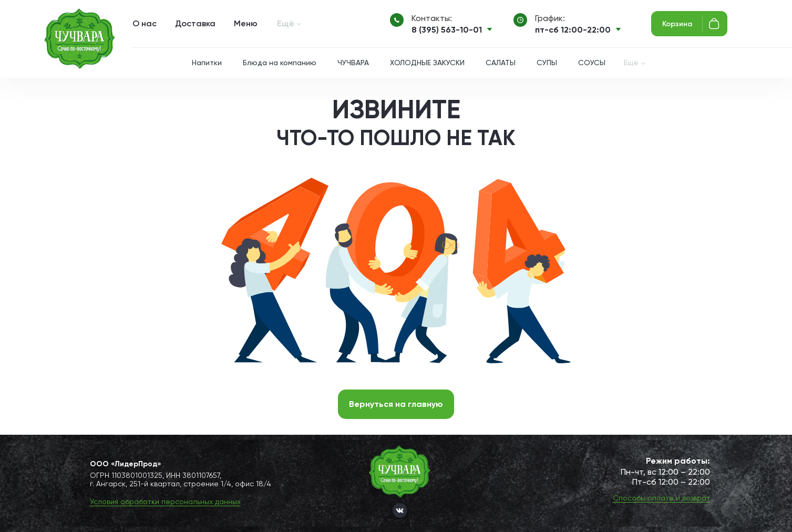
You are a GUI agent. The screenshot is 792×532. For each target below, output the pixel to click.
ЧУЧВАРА (353, 63)
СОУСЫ (592, 63)
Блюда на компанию (280, 63)
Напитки (207, 63)
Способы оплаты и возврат (661, 498)
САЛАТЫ (501, 63)
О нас (145, 23)
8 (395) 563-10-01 (447, 30)
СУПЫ (547, 63)
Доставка (195, 23)
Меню (246, 23)
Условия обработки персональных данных (165, 502)
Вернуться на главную (396, 404)
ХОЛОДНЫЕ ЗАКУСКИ (427, 63)
